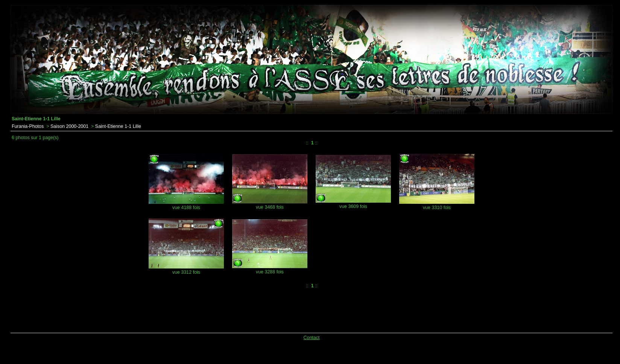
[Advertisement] (203, 309)
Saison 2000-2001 (69, 126)
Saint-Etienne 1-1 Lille (118, 126)
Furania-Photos (28, 126)
